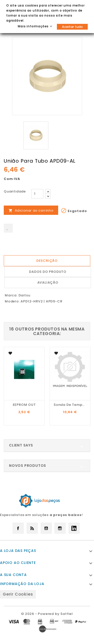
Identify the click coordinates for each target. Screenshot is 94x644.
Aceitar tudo (72, 27)
